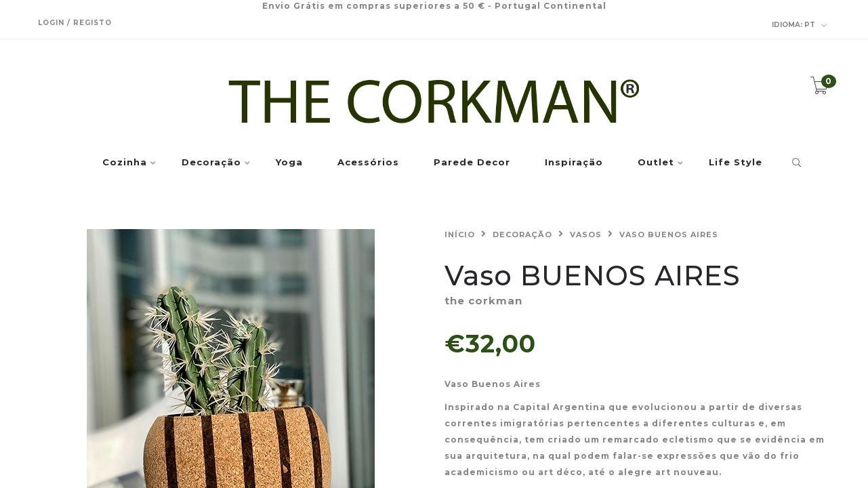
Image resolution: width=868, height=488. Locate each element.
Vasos (586, 235)
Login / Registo (75, 23)
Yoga (289, 163)
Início (460, 235)
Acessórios (368, 163)
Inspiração (574, 163)
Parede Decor (472, 163)
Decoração (211, 163)
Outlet (656, 163)
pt (800, 25)
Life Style (736, 163)
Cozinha (125, 163)
